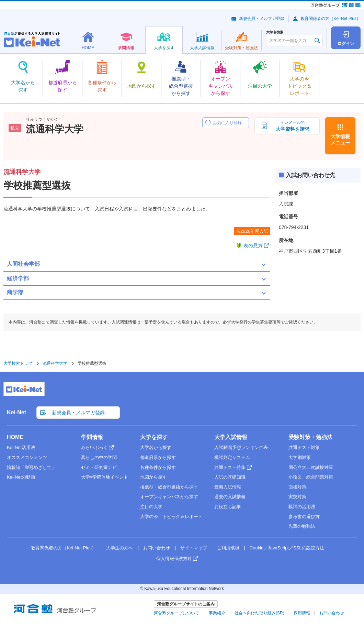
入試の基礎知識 (230, 477)
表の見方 (253, 245)
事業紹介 (217, 613)
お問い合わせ (157, 548)
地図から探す (153, 477)
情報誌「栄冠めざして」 (31, 467)
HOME (15, 437)
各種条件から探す (158, 467)
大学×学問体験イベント (105, 477)
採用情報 (302, 613)
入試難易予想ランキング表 (241, 447)
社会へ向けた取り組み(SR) (259, 613)
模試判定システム (232, 457)
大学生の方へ (120, 548)
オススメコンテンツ (27, 457)
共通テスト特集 (230, 467)
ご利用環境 (228, 548)
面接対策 (297, 487)
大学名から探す (156, 447)
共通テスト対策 (304, 447)
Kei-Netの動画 (21, 477)
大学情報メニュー (340, 140)
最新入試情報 (228, 487)
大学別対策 (300, 457)
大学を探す (154, 437)
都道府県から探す (158, 457)
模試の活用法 (302, 507)
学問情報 (92, 437)
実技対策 (297, 497)
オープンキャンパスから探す (169, 497)
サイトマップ (194, 548)
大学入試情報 (231, 437)
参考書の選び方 (304, 517)
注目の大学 (151, 507)
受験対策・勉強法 (310, 437)
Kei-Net (16, 412)
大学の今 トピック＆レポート (171, 517)
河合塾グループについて (177, 613)
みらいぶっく (94, 447)
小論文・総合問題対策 (311, 477)
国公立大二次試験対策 (311, 467)
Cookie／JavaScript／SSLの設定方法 (287, 548)
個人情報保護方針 (174, 559)
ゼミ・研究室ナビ (99, 467)
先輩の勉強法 (302, 526)
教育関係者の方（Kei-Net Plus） (331, 19)
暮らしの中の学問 (99, 457)
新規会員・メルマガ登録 (262, 19)
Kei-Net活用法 (21, 447)
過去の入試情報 (230, 497)
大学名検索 (275, 32)
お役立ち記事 (228, 507)
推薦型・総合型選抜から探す (169, 487)
